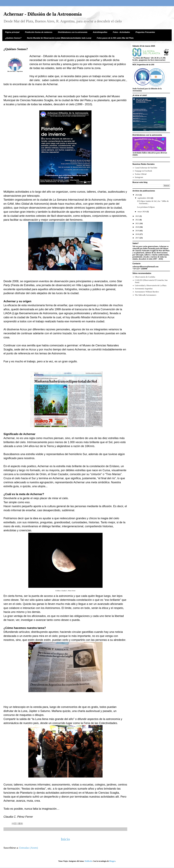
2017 (137, 238)
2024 (137, 195)
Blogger (112, 861)
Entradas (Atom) (29, 848)
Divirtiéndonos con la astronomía (73, 32)
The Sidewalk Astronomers (146, 295)
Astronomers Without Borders (147, 292)
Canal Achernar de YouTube (146, 168)
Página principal (12, 32)
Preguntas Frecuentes (145, 32)
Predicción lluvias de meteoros (39, 32)
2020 (137, 227)
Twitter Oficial (141, 174)
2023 (137, 216)
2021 (137, 223)
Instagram (139, 177)
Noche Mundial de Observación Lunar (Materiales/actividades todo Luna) (59, 38)
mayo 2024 (142, 212)
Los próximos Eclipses (146, 207)
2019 (137, 231)
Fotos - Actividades (121, 32)
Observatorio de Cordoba (145, 277)
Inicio (65, 839)
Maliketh (88, 861)
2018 (137, 234)
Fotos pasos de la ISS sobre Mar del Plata (115, 38)
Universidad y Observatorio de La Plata (151, 285)
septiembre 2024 (144, 198)
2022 (137, 220)
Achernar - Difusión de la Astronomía (43, 14)
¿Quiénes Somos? (13, 38)
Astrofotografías (100, 32)
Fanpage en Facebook (143, 171)
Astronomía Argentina (144, 289)
